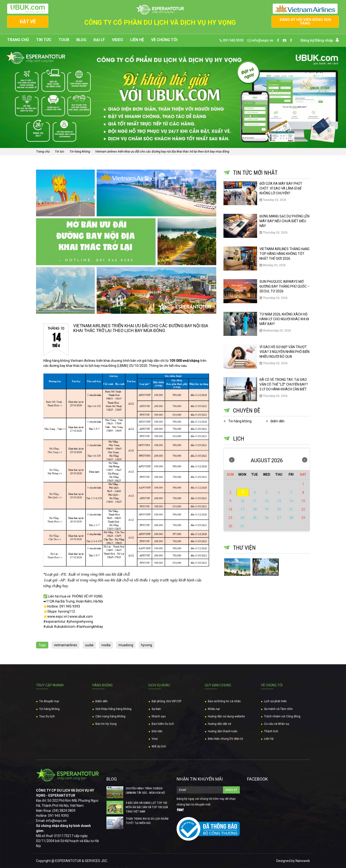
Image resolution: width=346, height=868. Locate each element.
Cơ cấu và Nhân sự (277, 724)
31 (242, 526)
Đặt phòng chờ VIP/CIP (167, 702)
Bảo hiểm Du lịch (163, 724)
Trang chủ (18, 40)
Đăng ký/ (308, 40)
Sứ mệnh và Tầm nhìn (278, 709)
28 (291, 518)
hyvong (147, 645)
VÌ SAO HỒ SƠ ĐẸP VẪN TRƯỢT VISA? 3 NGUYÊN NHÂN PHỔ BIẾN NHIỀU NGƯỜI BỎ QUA (284, 352)
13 (279, 501)
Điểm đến (278, 421)
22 (303, 509)
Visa (155, 739)
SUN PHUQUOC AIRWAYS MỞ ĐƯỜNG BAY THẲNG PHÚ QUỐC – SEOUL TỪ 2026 (284, 286)
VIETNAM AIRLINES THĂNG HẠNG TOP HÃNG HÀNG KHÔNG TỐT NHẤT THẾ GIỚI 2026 (284, 254)
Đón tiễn (157, 731)
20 (279, 509)
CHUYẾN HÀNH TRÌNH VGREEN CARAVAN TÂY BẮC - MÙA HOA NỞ (145, 791)
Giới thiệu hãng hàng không (113, 709)
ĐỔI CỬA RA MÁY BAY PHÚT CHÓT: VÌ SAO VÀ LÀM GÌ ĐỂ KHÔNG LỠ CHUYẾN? (281, 188)
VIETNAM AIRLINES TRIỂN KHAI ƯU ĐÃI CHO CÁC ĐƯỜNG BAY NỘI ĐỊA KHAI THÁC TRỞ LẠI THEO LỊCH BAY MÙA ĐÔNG (162, 151)
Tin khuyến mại (49, 702)
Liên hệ (137, 40)
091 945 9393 (232, 40)
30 (230, 526)
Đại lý (99, 40)
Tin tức (44, 40)
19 (267, 509)
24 (242, 518)
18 (255, 509)
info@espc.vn (260, 40)
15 (303, 501)
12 (267, 501)
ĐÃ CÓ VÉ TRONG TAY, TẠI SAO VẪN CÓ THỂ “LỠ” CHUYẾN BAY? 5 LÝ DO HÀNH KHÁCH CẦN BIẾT (284, 384)
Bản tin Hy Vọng (106, 724)
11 (255, 501)
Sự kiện (156, 709)
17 (242, 509)
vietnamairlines (65, 645)
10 (242, 501)
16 (230, 509)
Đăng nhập (324, 40)
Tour (64, 40)
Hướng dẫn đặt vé (219, 724)
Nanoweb (303, 861)
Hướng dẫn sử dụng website (226, 716)
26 (267, 518)
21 (291, 509)
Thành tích (271, 731)
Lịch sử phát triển (275, 702)
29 (303, 518)
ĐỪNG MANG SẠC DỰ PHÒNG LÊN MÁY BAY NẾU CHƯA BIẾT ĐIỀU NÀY (284, 221)
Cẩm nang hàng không (110, 716)
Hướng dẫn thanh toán (223, 731)
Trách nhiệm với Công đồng (282, 716)
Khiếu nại (214, 709)
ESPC (251, 792)
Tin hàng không (80, 151)
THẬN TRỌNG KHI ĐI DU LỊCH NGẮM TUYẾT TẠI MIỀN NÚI (147, 821)
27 (279, 518)
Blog (81, 40)
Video (117, 40)
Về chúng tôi (164, 40)
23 (230, 518)
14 (291, 501)
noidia (106, 645)
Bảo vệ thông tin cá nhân (224, 702)
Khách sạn (159, 716)
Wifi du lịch (159, 746)
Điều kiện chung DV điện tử (225, 739)
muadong (126, 645)
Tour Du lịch (47, 716)
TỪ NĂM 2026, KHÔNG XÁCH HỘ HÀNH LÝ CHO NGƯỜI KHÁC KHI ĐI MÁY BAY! (284, 319)
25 (255, 518)
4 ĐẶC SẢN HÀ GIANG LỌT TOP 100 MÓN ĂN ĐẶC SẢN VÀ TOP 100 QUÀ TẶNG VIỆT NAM (147, 807)
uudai (89, 645)
